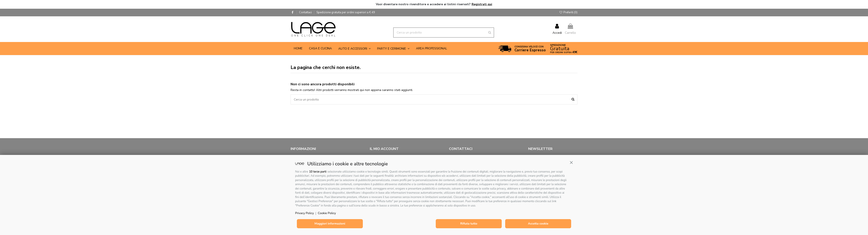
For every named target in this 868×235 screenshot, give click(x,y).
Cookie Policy (327, 213)
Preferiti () (568, 12)
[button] (571, 163)
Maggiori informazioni (330, 224)
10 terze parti (318, 172)
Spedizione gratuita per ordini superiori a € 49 (346, 12)
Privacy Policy (304, 213)
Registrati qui (482, 4)
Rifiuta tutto (469, 224)
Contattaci (306, 12)
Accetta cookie (538, 224)
